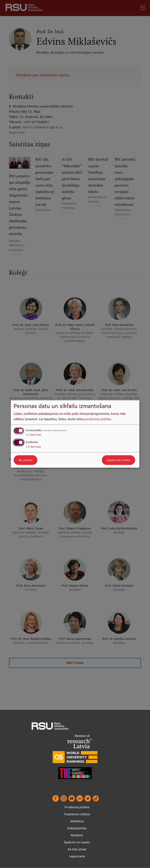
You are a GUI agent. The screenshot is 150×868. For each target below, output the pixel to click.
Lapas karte (77, 856)
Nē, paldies (26, 460)
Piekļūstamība (77, 828)
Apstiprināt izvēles (118, 460)
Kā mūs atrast (77, 849)
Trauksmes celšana (77, 814)
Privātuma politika (77, 807)
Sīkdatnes (77, 821)
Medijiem (77, 835)
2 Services (33, 435)
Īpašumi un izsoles (77, 842)
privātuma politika (98, 419)
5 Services (33, 447)
